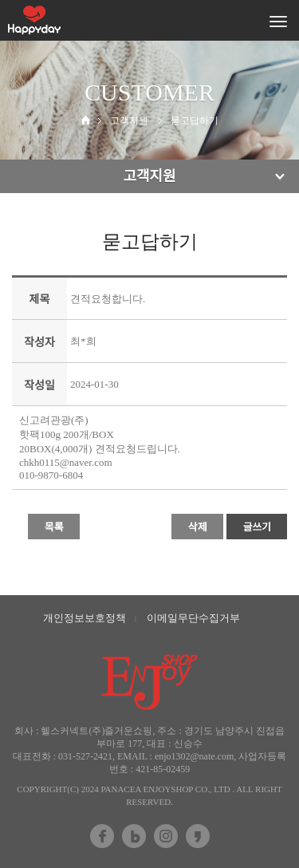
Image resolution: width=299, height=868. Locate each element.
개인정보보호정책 (85, 618)
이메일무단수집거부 (193, 618)
